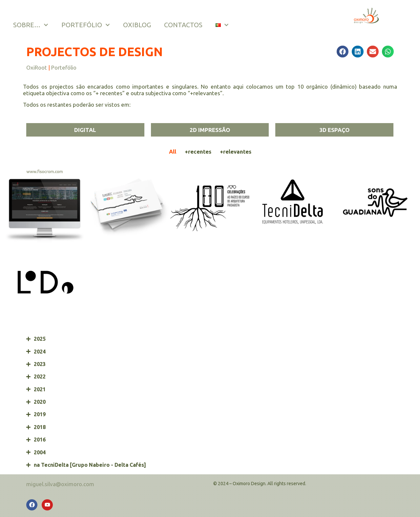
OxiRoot (37, 67)
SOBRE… (31, 25)
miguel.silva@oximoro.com (60, 484)
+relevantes (236, 151)
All (173, 151)
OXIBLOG (137, 25)
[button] (343, 52)
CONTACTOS (183, 25)
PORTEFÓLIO (86, 25)
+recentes (198, 151)
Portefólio (64, 67)
